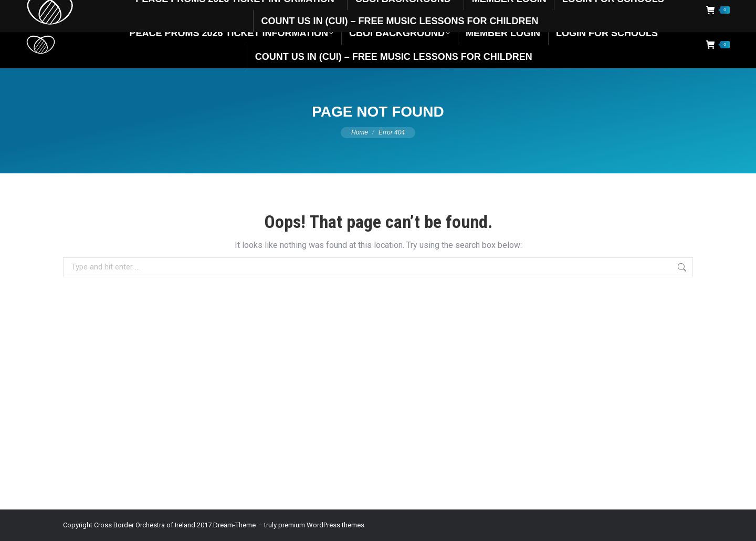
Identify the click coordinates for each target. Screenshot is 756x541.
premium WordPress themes (321, 525)
